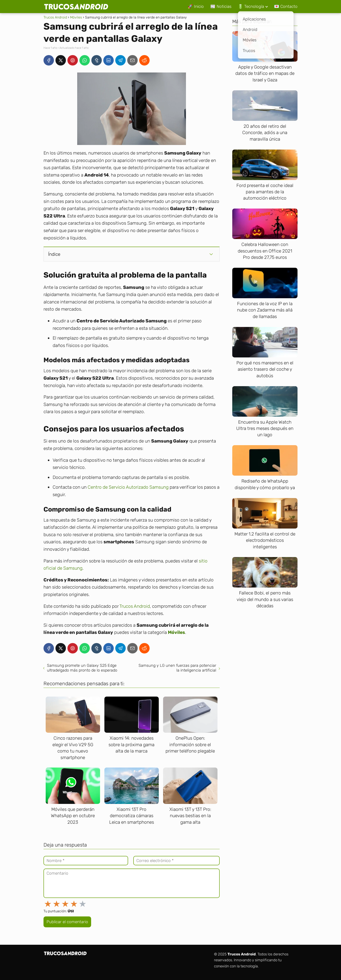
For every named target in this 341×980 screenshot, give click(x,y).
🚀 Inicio (196, 6)
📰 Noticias (221, 6)
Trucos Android (135, 606)
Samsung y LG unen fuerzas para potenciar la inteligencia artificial (177, 668)
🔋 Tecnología (251, 6)
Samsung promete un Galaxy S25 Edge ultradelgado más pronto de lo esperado (82, 668)
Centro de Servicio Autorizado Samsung (128, 487)
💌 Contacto (286, 6)
